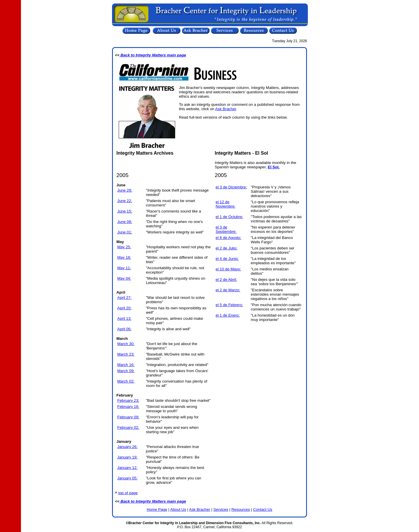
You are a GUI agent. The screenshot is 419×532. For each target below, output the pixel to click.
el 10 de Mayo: (228, 269)
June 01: (125, 232)
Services (221, 509)
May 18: (124, 257)
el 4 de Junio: (227, 259)
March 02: (126, 381)
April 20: (124, 308)
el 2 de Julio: (227, 248)
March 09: (126, 371)
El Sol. (274, 167)
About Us (178, 509)
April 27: (124, 298)
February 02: (128, 427)
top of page (128, 493)
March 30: (126, 344)
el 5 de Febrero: (229, 305)
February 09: (128, 417)
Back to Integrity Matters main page (153, 55)
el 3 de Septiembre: (226, 229)
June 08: (125, 222)
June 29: (125, 190)
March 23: (126, 354)
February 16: (128, 407)
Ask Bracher (226, 109)
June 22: (125, 201)
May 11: (124, 268)
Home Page (157, 509)
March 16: (126, 365)
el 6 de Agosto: (228, 238)
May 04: (124, 278)
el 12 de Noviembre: (226, 204)
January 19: (127, 457)
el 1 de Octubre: (229, 217)
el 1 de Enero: (228, 315)
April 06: (124, 329)
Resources (241, 509)
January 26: (127, 447)
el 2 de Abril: (226, 280)
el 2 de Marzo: (228, 290)
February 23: (128, 400)
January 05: (127, 478)
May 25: (124, 247)
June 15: (125, 211)
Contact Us (263, 509)
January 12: (127, 468)
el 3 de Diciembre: (231, 187)
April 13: (124, 318)
